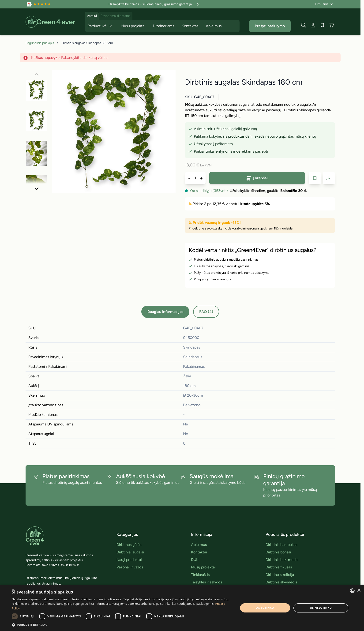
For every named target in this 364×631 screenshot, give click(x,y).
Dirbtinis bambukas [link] (281, 545)
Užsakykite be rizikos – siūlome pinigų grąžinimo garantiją (154, 4)
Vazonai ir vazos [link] (130, 567)
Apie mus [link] (199, 545)
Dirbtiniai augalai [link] (130, 552)
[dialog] (182, 608)
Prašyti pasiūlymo (270, 26)
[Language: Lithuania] (324, 4)
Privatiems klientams (116, 16)
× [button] (359, 591)
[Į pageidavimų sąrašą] (315, 178)
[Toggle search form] (304, 25)
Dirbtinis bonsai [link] (278, 552)
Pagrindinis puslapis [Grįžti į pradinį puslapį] (40, 43)
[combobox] (352, 591)
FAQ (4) (206, 312)
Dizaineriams (163, 26)
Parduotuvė (100, 26)
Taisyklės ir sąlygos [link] (206, 582)
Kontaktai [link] (199, 552)
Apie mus (214, 26)
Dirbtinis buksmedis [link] (282, 560)
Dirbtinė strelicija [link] (280, 575)
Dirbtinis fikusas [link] (279, 567)
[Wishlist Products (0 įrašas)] (322, 25)
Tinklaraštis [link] (200, 575)
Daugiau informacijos (165, 312)
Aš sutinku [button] (265, 608)
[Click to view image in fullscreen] (114, 131)
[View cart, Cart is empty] (332, 25)
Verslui (92, 16)
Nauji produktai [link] (129, 560)
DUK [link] (195, 560)
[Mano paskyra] (313, 25)
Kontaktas (190, 26)
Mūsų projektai (133, 26)
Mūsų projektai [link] (203, 567)
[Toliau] (37, 188)
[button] (122, 625)
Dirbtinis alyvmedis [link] (281, 582)
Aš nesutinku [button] (321, 608)
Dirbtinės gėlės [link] (129, 545)
